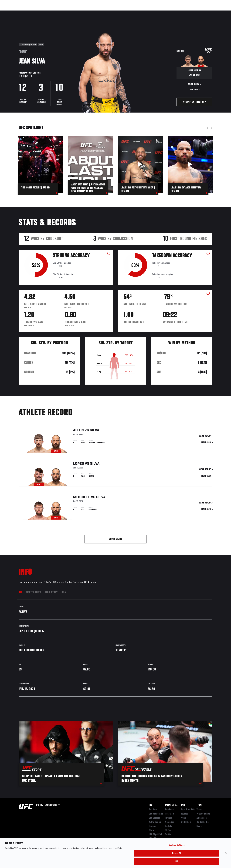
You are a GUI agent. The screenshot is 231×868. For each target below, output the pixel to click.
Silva (94, 430)
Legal (199, 806)
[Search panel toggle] (214, 12)
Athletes (43, 12)
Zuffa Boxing (191, 12)
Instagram (169, 814)
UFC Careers (155, 818)
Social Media (171, 806)
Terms (199, 810)
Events (15, 12)
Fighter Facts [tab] (33, 592)
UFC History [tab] (51, 592)
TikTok (168, 830)
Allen (78, 430)
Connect (163, 12)
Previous (208, 128)
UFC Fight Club (156, 835)
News (55, 12)
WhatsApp (169, 822)
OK (177, 861)
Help (183, 806)
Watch (176, 12)
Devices (184, 814)
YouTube (169, 826)
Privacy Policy (203, 814)
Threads (168, 818)
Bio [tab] (20, 592)
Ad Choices (202, 818)
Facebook (169, 810)
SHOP (205, 12)
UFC (151, 806)
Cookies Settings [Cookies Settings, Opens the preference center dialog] (177, 845)
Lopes (79, 464)
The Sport (153, 810)
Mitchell (82, 497)
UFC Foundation (156, 814)
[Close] (226, 853)
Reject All (177, 853)
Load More (116, 539)
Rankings (29, 12)
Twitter (168, 835)
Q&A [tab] (64, 592)
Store (151, 830)
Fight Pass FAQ (188, 810)
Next (211, 128)
